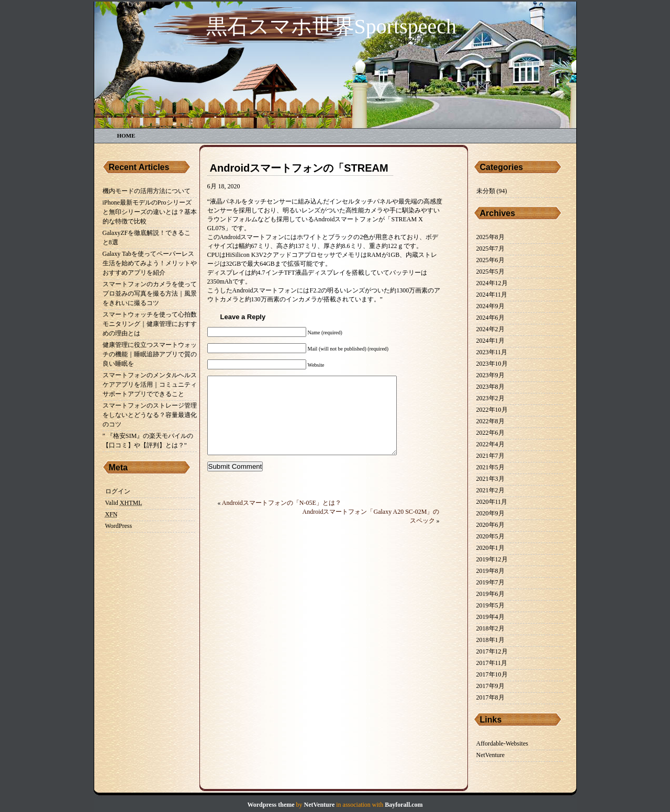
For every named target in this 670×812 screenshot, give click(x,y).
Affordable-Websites (502, 743)
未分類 (486, 191)
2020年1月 (490, 548)
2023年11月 (492, 352)
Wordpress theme (271, 805)
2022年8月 (490, 421)
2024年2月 (490, 329)
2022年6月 (490, 433)
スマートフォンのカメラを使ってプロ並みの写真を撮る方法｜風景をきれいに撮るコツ (150, 294)
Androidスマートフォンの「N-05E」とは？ (282, 518)
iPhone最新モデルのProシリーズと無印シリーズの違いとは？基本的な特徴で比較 (150, 212)
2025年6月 (490, 260)
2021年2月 (490, 490)
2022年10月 (492, 410)
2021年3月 (490, 479)
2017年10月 (492, 674)
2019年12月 (492, 559)
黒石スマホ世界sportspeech (332, 26)
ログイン (118, 491)
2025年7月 (490, 249)
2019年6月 (490, 594)
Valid (124, 503)
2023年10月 (492, 364)
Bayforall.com (404, 805)
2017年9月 (490, 686)
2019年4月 (490, 617)
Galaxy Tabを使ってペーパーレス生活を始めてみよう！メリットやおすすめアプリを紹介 (150, 263)
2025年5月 (490, 272)
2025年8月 (490, 237)
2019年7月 (490, 582)
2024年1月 (490, 341)
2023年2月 (490, 398)
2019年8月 (490, 571)
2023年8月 (490, 387)
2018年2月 (490, 628)
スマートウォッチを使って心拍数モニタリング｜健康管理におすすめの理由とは (150, 324)
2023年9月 (490, 375)
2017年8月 (490, 697)
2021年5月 (490, 467)
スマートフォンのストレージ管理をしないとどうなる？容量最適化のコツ (150, 415)
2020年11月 (492, 502)
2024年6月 (490, 318)
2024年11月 (492, 295)
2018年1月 (490, 640)
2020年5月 (490, 536)
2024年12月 (492, 283)
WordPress (119, 526)
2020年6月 (490, 525)
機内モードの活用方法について (147, 191)
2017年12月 (492, 651)
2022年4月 (490, 444)
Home (126, 136)
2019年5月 (490, 605)
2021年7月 (490, 456)
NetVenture (491, 755)
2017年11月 (492, 663)
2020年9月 (490, 513)
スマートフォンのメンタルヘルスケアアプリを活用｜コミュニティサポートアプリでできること (150, 385)
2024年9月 (490, 306)
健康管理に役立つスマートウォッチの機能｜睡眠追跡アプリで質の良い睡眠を (150, 354)
